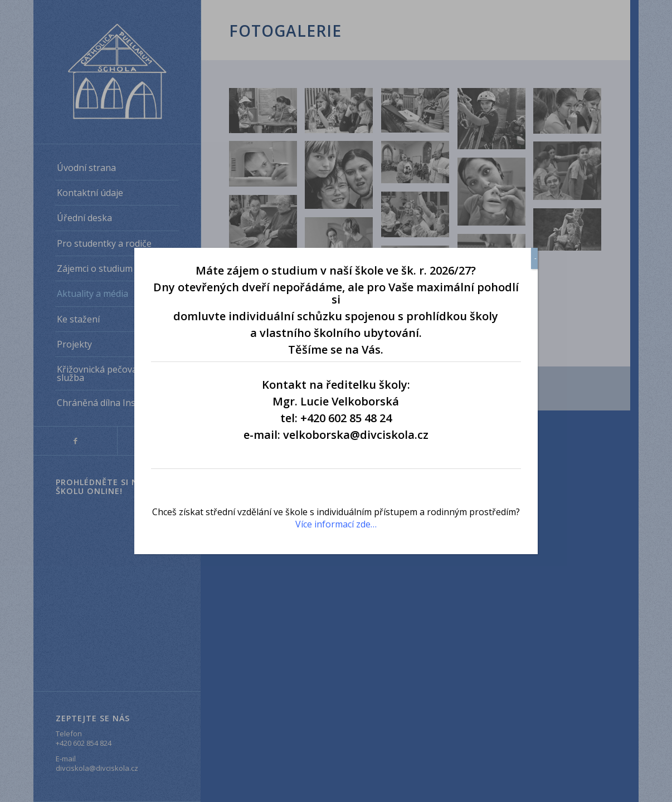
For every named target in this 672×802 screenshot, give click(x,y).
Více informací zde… (336, 524)
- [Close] (535, 258)
